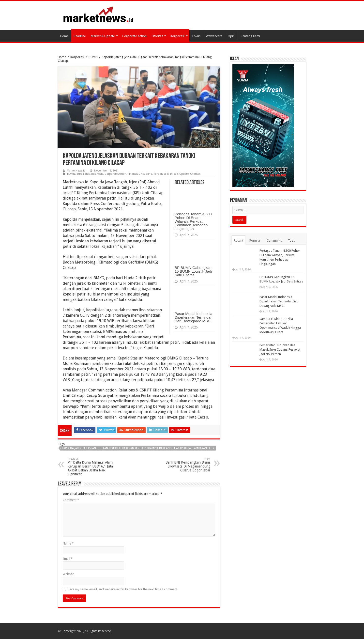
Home (64, 36)
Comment (71, 500)
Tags (291, 241)
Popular (255, 241)
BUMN (93, 57)
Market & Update (103, 36)
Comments (274, 241)
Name (68, 543)
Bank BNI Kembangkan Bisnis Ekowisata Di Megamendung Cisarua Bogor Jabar (185, 465)
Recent (239, 241)
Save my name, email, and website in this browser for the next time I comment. (123, 589)
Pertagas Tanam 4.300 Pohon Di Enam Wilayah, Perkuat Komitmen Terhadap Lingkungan (193, 221)
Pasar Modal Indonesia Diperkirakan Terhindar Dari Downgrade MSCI (193, 317)
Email (68, 559)
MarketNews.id (76, 171)
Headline (80, 36)
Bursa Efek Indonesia (90, 174)
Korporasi (177, 36)
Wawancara (214, 36)
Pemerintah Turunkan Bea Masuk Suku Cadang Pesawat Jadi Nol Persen (280, 350)
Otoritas (157, 36)
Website (68, 574)
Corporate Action (134, 36)
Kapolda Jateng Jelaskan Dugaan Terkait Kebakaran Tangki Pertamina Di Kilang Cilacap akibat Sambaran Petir (138, 448)
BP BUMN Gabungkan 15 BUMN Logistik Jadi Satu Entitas (193, 271)
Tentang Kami (250, 36)
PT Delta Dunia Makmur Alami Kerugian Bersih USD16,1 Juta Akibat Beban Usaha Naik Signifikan (93, 467)
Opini (232, 36)
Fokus (196, 36)
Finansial (134, 174)
